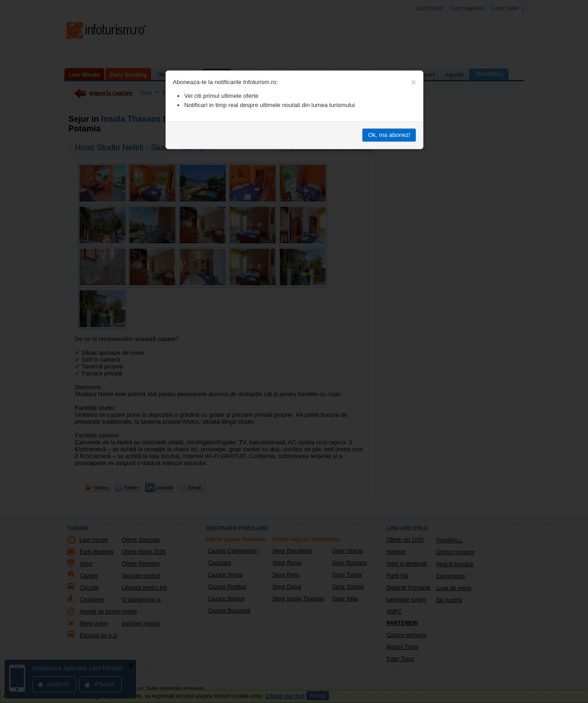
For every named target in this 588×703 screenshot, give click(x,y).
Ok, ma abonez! (389, 135)
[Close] (413, 82)
